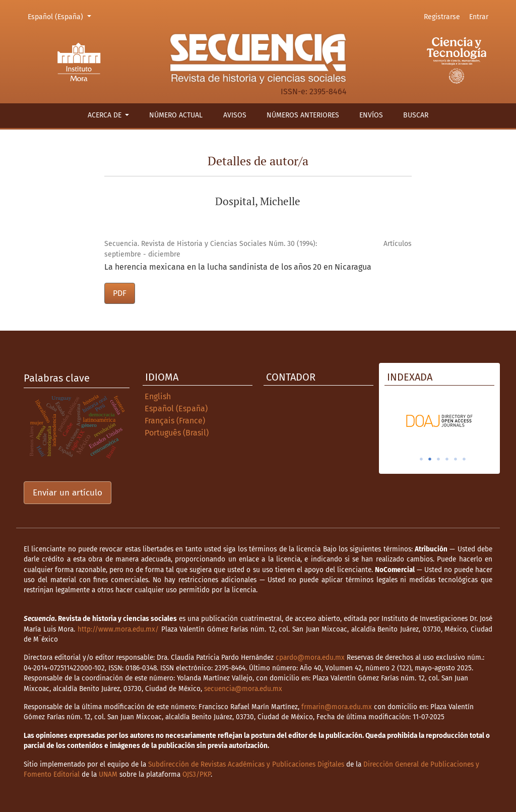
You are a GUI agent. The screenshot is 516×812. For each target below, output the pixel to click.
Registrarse (442, 17)
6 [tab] (464, 459)
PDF (120, 293)
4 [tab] (447, 459)
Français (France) (175, 421)
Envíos (371, 115)
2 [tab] (430, 459)
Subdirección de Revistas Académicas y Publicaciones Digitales (246, 764)
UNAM (108, 774)
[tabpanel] (439, 421)
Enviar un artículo (68, 493)
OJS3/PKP (197, 774)
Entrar (479, 17)
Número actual (176, 115)
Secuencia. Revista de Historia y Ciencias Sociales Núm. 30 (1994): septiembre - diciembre (211, 249)
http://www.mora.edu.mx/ (118, 629)
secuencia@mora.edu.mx (243, 689)
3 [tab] (438, 459)
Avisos (235, 115)
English (158, 396)
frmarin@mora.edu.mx (337, 707)
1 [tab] (421, 459)
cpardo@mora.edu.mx (310, 658)
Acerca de (106, 115)
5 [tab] (456, 459)
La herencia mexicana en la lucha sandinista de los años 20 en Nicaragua (238, 267)
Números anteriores (303, 115)
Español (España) (61, 16)
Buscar (416, 115)
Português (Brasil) (177, 433)
